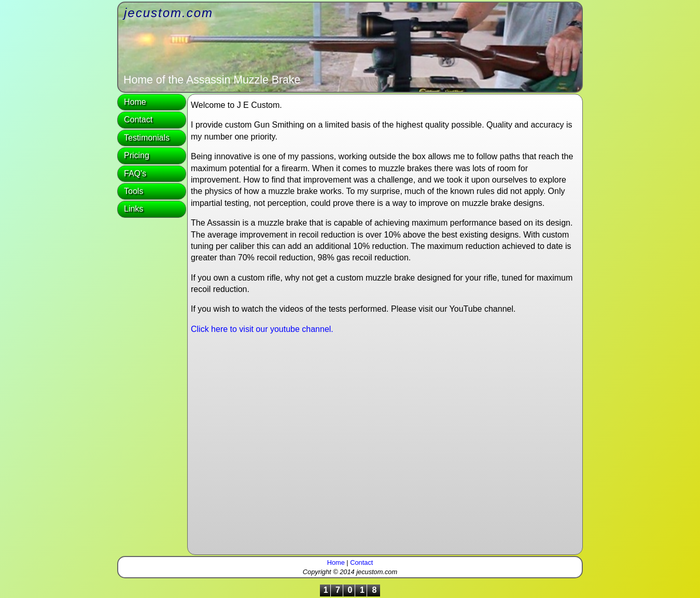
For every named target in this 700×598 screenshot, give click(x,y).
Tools (134, 191)
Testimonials (147, 138)
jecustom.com (169, 13)
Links (134, 209)
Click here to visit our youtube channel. (262, 329)
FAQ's (135, 173)
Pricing (137, 155)
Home (135, 102)
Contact (138, 120)
